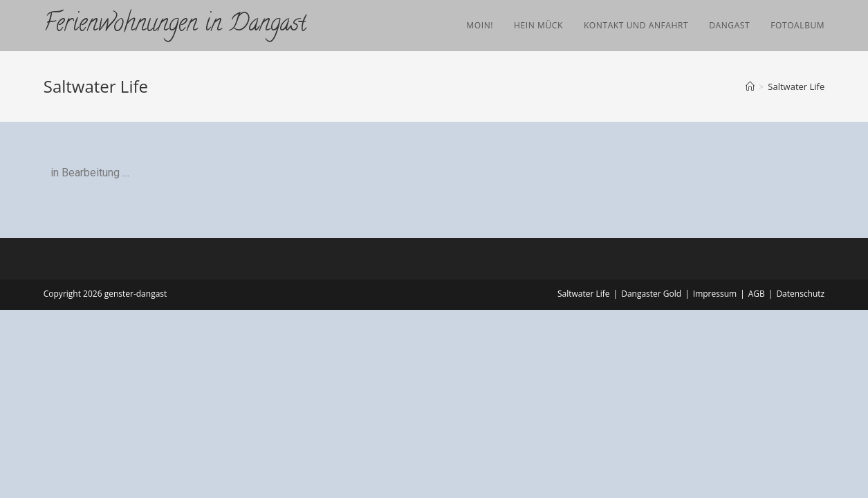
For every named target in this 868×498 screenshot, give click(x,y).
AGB (757, 294)
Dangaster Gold (651, 294)
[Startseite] (750, 86)
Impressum (715, 294)
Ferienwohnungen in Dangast (175, 25)
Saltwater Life (796, 86)
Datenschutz (800, 294)
